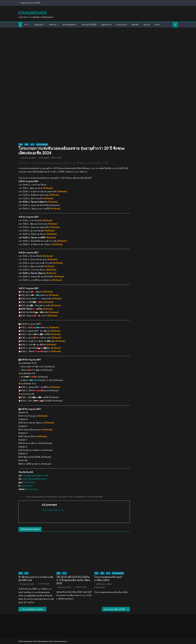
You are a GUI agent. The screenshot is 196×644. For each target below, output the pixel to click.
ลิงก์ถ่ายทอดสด (69, 25)
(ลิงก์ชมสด (47, 220)
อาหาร (157, 25)
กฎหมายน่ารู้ (106, 25)
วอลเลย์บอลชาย (80, 497)
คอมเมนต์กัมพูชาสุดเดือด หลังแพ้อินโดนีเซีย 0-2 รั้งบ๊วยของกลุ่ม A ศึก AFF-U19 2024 (34, 609)
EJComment (44, 158)
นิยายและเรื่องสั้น (89, 25)
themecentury (61, 641)
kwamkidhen (32, 13)
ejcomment (27, 486)
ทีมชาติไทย (53, 497)
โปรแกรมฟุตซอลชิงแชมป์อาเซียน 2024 (108, 579)
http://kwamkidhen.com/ (35, 479)
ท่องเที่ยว (135, 25)
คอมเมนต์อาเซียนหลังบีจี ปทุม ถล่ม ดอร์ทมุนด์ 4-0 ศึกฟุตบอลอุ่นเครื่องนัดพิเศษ (117, 609)
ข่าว (26, 25)
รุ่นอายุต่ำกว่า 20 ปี (65, 497)
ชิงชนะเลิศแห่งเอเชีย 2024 (37, 497)
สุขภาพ (147, 25)
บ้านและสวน (122, 25)
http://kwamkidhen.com (54, 510)
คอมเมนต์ (39, 25)
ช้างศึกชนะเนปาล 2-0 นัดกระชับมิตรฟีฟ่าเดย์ (36, 579)
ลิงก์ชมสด (48, 188)
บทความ (53, 25)
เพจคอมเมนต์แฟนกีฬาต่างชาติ (36, 476)
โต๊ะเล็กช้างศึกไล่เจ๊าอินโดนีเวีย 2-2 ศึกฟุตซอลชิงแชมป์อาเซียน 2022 (73, 580)
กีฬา (21, 144)
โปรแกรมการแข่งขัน (95, 497)
